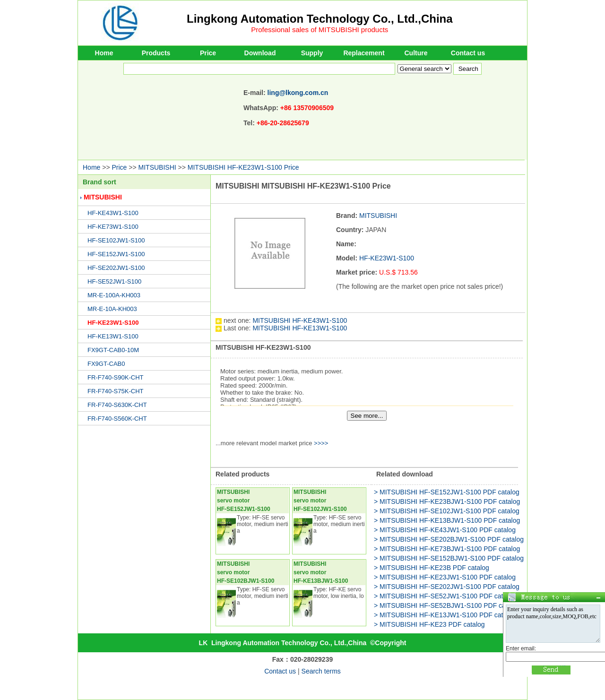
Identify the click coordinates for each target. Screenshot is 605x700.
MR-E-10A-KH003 (112, 309)
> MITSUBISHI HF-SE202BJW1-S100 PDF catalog (449, 539)
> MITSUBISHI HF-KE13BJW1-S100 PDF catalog (447, 520)
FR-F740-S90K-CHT (115, 377)
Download (260, 53)
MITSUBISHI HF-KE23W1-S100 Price (243, 167)
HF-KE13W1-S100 (113, 336)
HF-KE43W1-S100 (113, 213)
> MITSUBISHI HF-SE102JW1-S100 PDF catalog (447, 511)
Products (156, 53)
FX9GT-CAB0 (106, 364)
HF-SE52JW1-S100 (114, 281)
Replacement (364, 53)
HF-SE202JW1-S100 (116, 268)
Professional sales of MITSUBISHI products (320, 30)
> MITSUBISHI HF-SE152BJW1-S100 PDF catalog (449, 558)
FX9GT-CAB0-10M (113, 350)
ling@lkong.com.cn (298, 93)
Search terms (321, 671)
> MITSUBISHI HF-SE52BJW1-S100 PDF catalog (447, 605)
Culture (416, 53)
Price (208, 53)
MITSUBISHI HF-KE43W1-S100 (300, 320)
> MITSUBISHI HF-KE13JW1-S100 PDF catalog (445, 615)
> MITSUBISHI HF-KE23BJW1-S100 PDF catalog (447, 501)
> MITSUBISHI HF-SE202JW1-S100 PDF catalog (447, 587)
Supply (312, 53)
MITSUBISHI (157, 167)
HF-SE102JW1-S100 (116, 240)
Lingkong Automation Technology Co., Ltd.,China (320, 19)
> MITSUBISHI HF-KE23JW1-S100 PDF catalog (445, 577)
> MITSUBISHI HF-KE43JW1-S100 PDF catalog (445, 530)
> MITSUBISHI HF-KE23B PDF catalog (432, 568)
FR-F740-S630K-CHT (117, 405)
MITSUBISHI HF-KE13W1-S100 (300, 328)
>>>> (321, 443)
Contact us (468, 53)
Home (104, 53)
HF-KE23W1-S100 (113, 323)
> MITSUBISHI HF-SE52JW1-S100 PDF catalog (445, 596)
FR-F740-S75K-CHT (115, 391)
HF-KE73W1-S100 (113, 227)
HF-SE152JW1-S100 (116, 254)
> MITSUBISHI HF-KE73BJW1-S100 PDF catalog (447, 549)
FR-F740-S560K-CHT (117, 419)
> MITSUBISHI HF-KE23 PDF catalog (429, 624)
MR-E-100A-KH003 (114, 295)
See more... (367, 416)
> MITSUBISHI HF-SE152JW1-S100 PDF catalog (447, 492)
